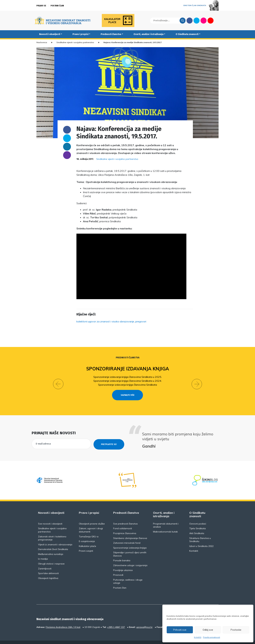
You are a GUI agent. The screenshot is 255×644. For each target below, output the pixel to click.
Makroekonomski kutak (165, 526)
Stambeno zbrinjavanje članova (130, 532)
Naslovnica (42, 42)
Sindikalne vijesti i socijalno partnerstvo (75, 42)
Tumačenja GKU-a (89, 531)
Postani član (57, 6)
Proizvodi (118, 569)
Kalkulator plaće (87, 540)
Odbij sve (208, 630)
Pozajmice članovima (125, 527)
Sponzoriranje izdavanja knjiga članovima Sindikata (127, 385)
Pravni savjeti (86, 545)
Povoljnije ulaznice (123, 564)
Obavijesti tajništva (48, 572)
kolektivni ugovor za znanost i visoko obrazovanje (105, 321)
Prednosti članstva (111, 34)
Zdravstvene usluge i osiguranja (130, 559)
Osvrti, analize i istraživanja (148, 34)
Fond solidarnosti (123, 523)
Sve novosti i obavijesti (50, 518)
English (218, 20)
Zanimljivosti (45, 563)
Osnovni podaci (198, 518)
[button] (58, 381)
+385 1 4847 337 (116, 621)
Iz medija (43, 553)
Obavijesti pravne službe (92, 518)
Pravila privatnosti (211, 637)
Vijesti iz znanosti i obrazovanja (55, 538)
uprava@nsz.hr (144, 621)
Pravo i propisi (81, 34)
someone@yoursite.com (67, 155)
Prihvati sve (180, 630)
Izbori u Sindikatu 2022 (201, 540)
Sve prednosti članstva (125, 518)
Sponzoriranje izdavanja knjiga (128, 369)
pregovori (141, 321)
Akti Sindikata (197, 527)
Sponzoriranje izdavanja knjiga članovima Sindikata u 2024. (128, 381)
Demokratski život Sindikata (53, 543)
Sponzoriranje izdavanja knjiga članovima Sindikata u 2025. (128, 377)
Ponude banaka (122, 555)
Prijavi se (41, 6)
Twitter (197, 20)
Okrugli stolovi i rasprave (51, 558)
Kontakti (194, 545)
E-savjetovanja (87, 535)
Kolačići (198, 637)
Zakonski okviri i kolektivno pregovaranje (52, 532)
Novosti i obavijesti (50, 34)
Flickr (204, 20)
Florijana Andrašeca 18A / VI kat (63, 621)
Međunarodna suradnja (51, 548)
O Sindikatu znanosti (187, 34)
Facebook (190, 20)
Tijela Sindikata (198, 523)
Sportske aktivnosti (48, 567)
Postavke (236, 630)
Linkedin (67, 147)
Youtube (211, 20)
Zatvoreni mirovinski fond (127, 537)
